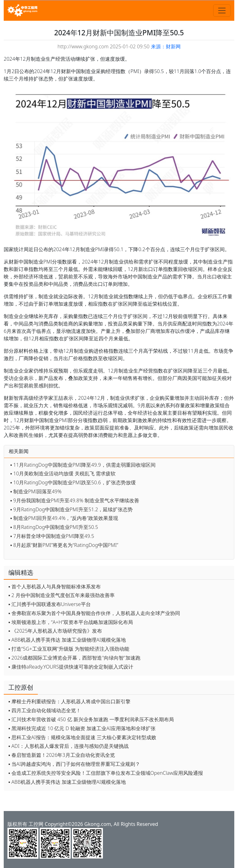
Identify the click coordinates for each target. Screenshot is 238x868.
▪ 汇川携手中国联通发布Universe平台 (50, 604)
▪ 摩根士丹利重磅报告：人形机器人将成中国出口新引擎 (69, 701)
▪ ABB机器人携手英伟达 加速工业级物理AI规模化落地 (67, 640)
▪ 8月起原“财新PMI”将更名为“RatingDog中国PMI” (64, 545)
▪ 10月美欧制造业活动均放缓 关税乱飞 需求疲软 (63, 473)
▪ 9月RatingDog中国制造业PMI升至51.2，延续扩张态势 (71, 509)
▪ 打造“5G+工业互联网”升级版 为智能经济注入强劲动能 (69, 649)
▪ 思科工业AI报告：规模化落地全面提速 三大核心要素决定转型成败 (82, 737)
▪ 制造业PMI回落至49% (36, 491)
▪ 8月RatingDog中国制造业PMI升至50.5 (54, 527)
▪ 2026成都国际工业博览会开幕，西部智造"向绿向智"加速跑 (74, 658)
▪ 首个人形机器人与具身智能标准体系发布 (55, 587)
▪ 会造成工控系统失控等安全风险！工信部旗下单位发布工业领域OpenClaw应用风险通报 (106, 773)
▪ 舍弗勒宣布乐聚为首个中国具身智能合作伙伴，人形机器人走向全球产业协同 (94, 613)
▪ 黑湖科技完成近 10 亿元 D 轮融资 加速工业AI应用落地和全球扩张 (82, 728)
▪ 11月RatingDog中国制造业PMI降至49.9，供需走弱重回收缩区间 (83, 465)
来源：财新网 (166, 46)
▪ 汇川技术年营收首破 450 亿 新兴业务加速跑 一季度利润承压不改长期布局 (91, 719)
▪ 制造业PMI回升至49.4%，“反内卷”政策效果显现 (64, 518)
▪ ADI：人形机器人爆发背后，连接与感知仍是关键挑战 (68, 746)
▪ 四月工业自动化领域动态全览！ (45, 710)
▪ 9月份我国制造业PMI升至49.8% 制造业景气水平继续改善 (75, 500)
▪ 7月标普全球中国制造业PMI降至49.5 (52, 536)
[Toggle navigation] (222, 11)
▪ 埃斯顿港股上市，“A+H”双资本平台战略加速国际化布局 (71, 622)
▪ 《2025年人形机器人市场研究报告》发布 (55, 631)
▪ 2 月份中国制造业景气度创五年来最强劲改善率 (62, 595)
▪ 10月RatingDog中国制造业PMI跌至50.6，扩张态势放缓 (73, 482)
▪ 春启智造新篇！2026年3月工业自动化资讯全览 (62, 755)
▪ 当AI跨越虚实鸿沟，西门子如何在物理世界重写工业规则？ (74, 764)
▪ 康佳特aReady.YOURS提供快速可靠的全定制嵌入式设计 (71, 667)
